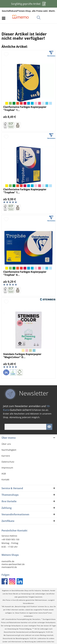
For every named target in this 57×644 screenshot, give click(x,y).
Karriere (6, 456)
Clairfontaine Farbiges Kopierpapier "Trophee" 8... (25, 273)
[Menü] (4, 18)
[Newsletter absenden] (49, 427)
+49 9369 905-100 (10, 539)
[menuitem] (4, 18)
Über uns (6, 444)
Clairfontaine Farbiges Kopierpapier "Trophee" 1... (25, 108)
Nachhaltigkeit (9, 450)
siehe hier (50, 642)
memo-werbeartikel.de (13, 564)
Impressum (7, 468)
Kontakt (5, 480)
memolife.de (8, 561)
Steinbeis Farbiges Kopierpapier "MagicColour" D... (22, 356)
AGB (4, 474)
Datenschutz (8, 462)
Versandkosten (28, 603)
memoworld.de (9, 567)
